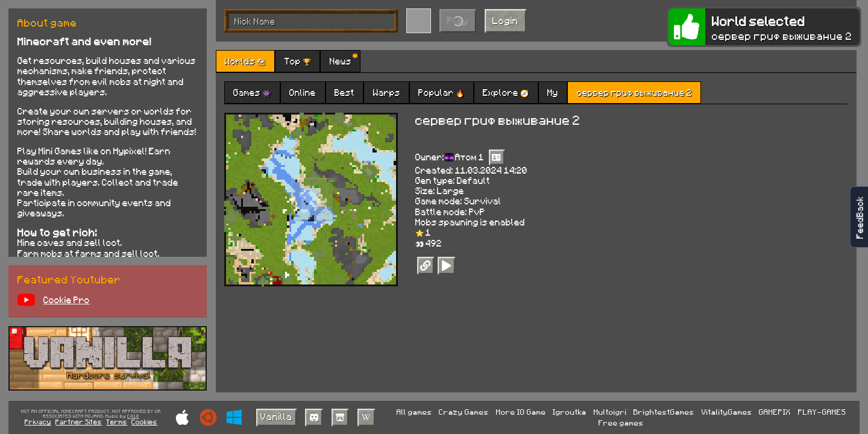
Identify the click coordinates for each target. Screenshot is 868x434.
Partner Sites (79, 422)
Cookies (144, 422)
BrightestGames (664, 412)
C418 (133, 417)
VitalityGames (727, 412)
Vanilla (276, 416)
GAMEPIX (775, 412)
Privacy (38, 422)
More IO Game (521, 412)
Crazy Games (464, 412)
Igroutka (570, 412)
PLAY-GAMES (822, 412)
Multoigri (610, 412)
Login (505, 20)
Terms (117, 422)
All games (414, 412)
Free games (621, 423)
